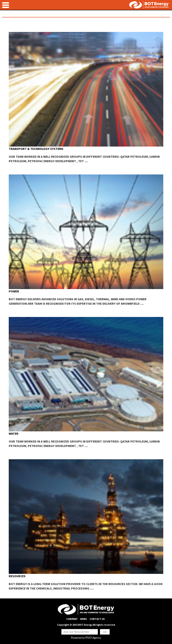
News (84, 619)
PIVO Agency (93, 638)
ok (105, 632)
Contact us (97, 619)
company (72, 619)
